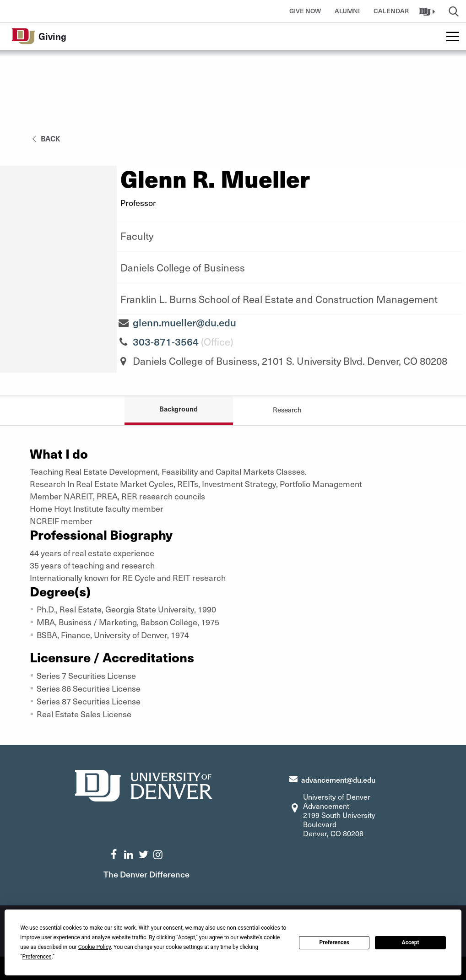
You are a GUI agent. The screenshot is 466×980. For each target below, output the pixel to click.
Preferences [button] (37, 957)
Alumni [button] (347, 11)
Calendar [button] (391, 11)
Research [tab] (287, 410)
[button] (428, 11)
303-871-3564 (166, 341)
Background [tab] (179, 409)
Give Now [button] (305, 11)
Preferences (334, 942)
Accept (411, 942)
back (45, 138)
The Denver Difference (146, 874)
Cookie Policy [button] (95, 947)
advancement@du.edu (338, 780)
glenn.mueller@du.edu (184, 322)
